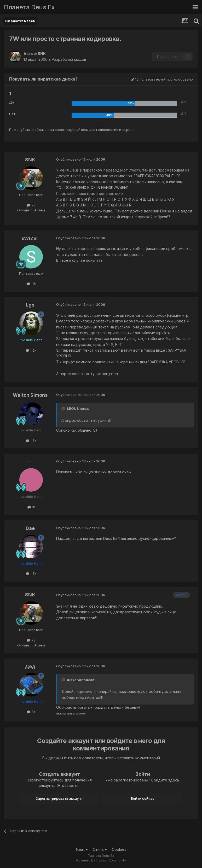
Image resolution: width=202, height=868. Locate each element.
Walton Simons (30, 395)
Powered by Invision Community (101, 860)
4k (31, 712)
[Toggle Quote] (64, 408)
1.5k (31, 573)
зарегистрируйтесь (71, 130)
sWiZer (30, 238)
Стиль (100, 849)
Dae (30, 528)
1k (31, 507)
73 (31, 205)
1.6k (31, 350)
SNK (42, 54)
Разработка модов (69, 59)
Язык (82, 849)
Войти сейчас (143, 798)
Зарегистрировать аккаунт (59, 798)
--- (30, 461)
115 (31, 284)
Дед (30, 666)
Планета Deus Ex (29, 7)
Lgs (30, 305)
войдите (39, 130)
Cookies (119, 849)
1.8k (31, 441)
